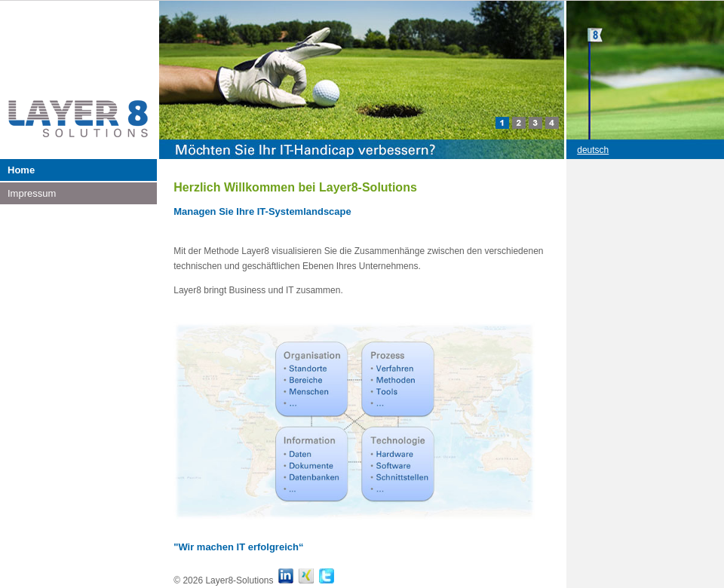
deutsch (593, 150)
